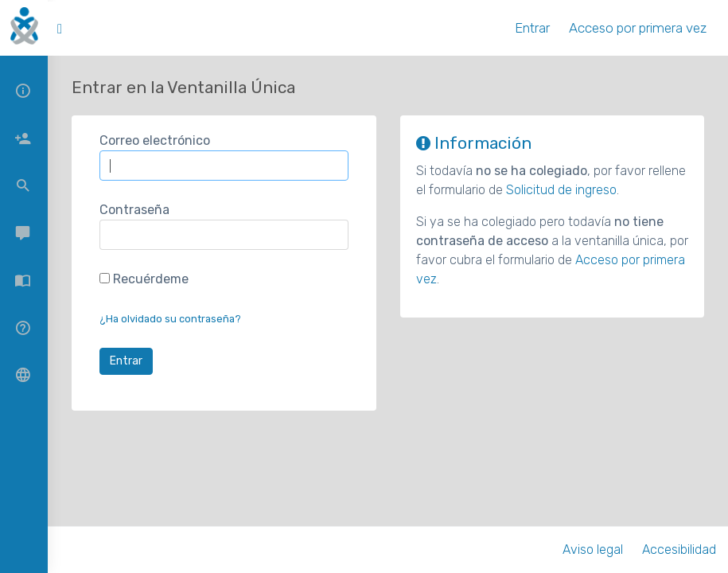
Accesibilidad (679, 550)
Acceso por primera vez (638, 28)
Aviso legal (593, 550)
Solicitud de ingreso (561, 190)
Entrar (532, 28)
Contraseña (134, 210)
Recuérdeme (144, 279)
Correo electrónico (155, 140)
